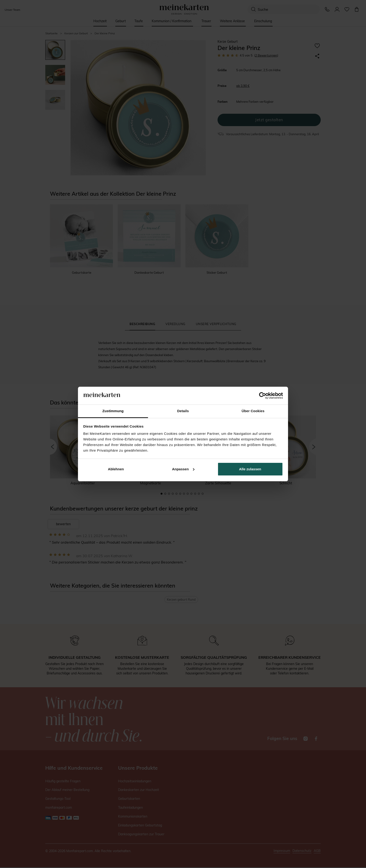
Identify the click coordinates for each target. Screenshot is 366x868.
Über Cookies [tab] (253, 411)
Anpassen (183, 469)
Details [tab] (183, 411)
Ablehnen (116, 469)
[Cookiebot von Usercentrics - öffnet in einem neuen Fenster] (262, 396)
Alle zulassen (250, 469)
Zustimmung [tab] (113, 411)
